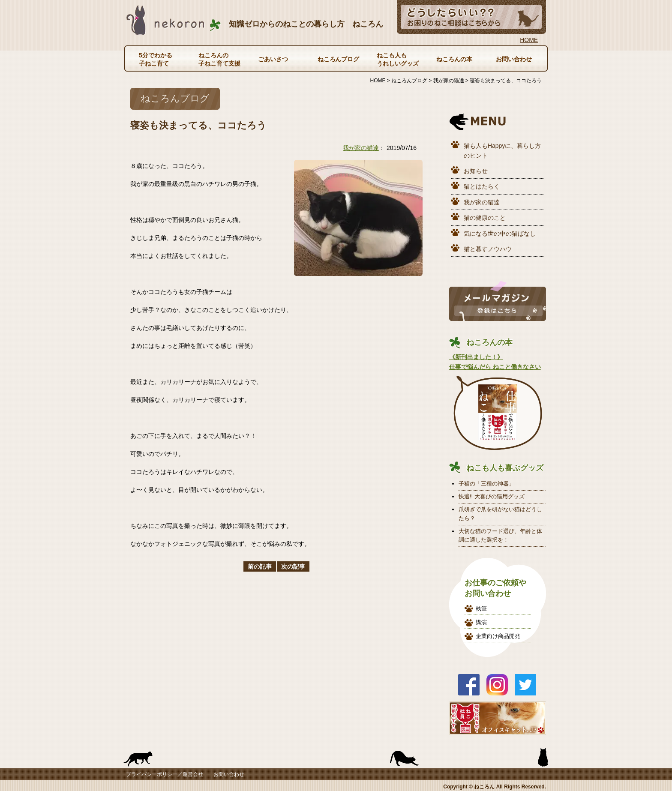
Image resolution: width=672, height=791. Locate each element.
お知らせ (476, 171)
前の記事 (260, 566)
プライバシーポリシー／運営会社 (165, 774)
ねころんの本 (454, 59)
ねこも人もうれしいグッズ (398, 59)
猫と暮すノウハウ (488, 249)
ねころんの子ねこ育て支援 (219, 59)
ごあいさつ (273, 59)
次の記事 (293, 566)
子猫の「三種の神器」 (486, 484)
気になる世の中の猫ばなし (500, 234)
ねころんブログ (339, 59)
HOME (529, 40)
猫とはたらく (482, 186)
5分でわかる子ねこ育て (156, 59)
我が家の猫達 (361, 148)
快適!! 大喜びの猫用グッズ (492, 496)
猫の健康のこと (485, 218)
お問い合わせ (514, 59)
